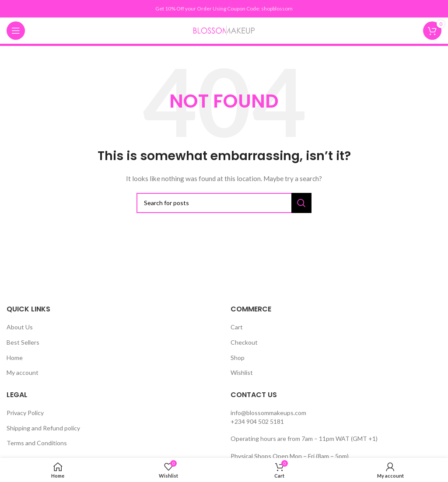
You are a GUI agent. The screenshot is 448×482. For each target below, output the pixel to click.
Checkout (244, 342)
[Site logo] (224, 30)
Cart (237, 327)
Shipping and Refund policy (43, 428)
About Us (20, 327)
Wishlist (242, 372)
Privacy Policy (25, 413)
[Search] (224, 203)
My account (23, 372)
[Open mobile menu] (16, 31)
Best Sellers (23, 342)
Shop (238, 358)
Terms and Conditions (37, 443)
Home (15, 358)
